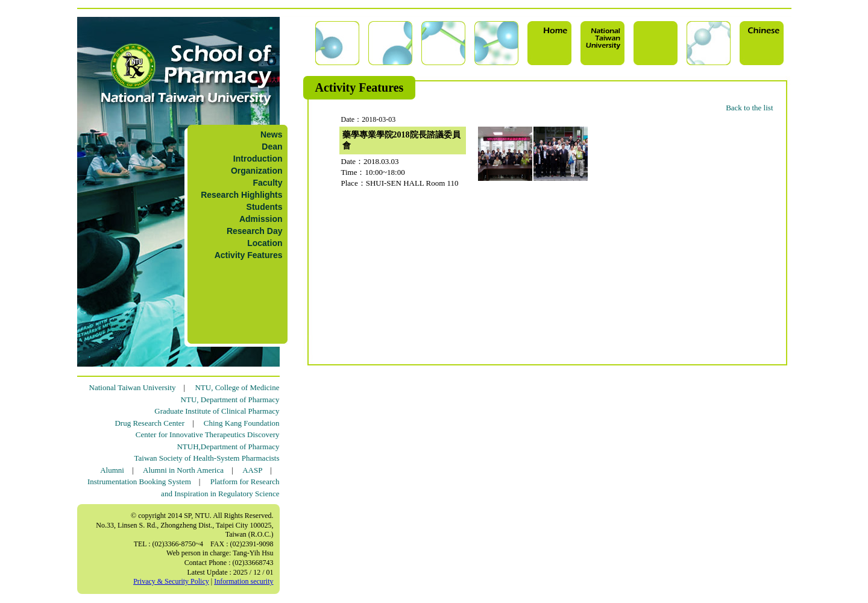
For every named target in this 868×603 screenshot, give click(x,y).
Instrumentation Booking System (139, 481)
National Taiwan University (133, 387)
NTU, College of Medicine (237, 387)
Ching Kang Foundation (242, 423)
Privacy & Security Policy (171, 581)
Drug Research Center (149, 423)
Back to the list (749, 108)
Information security (244, 581)
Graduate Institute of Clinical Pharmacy (217, 411)
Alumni (112, 470)
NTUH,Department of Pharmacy (228, 447)
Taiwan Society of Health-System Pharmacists (207, 458)
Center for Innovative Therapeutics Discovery (208, 434)
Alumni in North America (183, 470)
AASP (252, 470)
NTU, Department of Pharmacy (230, 399)
